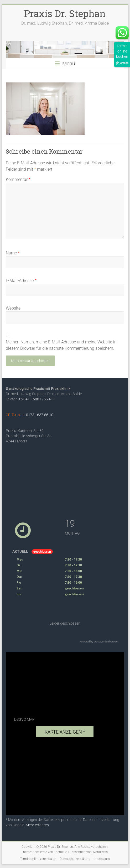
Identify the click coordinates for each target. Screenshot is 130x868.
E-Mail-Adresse (21, 281)
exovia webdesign (76, 809)
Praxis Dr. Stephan (65, 13)
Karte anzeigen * (65, 732)
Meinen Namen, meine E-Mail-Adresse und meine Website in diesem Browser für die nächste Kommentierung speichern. (61, 345)
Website (13, 308)
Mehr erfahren (37, 825)
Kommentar (18, 179)
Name (13, 253)
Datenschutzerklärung (75, 859)
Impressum (102, 859)
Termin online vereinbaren (38, 859)
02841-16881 (30, 399)
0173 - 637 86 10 (40, 415)
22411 (50, 399)
